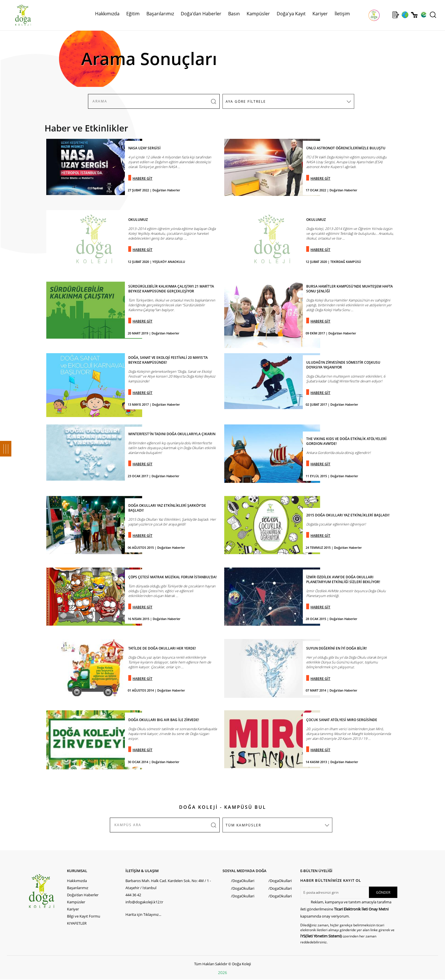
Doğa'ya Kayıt (291, 14)
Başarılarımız (160, 14)
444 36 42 (133, 895)
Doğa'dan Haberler (201, 14)
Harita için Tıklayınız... (143, 914)
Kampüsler (258, 14)
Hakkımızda (107, 14)
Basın (234, 14)
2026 (222, 972)
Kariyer (320, 14)
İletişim (342, 14)
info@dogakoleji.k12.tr (144, 902)
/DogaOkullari (243, 881)
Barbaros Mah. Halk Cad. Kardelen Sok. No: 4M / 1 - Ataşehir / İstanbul (168, 884)
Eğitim (133, 14)
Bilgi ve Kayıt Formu (84, 916)
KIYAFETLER (77, 923)
